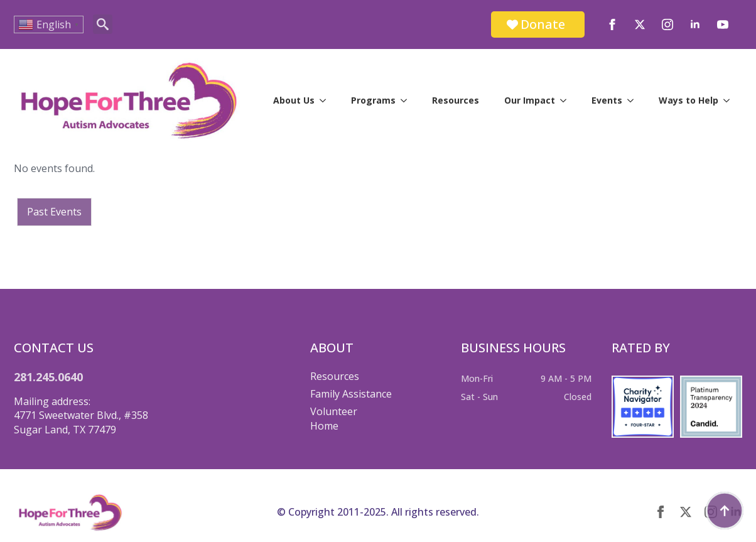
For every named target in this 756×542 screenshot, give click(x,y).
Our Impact (530, 100)
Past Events (54, 212)
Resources (456, 100)
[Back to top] (725, 511)
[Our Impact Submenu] (567, 100)
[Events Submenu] (634, 100)
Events (607, 100)
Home (324, 426)
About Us (294, 100)
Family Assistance (351, 394)
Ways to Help (688, 100)
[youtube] (723, 24)
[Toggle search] (103, 24)
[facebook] (612, 24)
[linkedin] (695, 24)
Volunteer (334, 411)
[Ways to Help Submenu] (730, 100)
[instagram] (667, 24)
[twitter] (640, 24)
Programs (373, 100)
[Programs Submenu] (408, 100)
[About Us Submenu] (327, 100)
